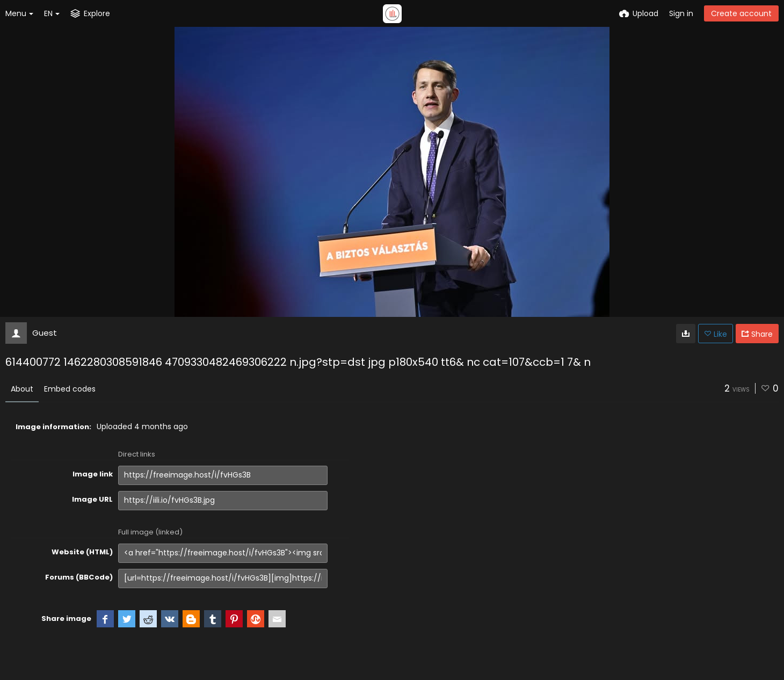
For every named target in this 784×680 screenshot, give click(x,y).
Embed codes (70, 389)
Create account (741, 13)
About (22, 389)
